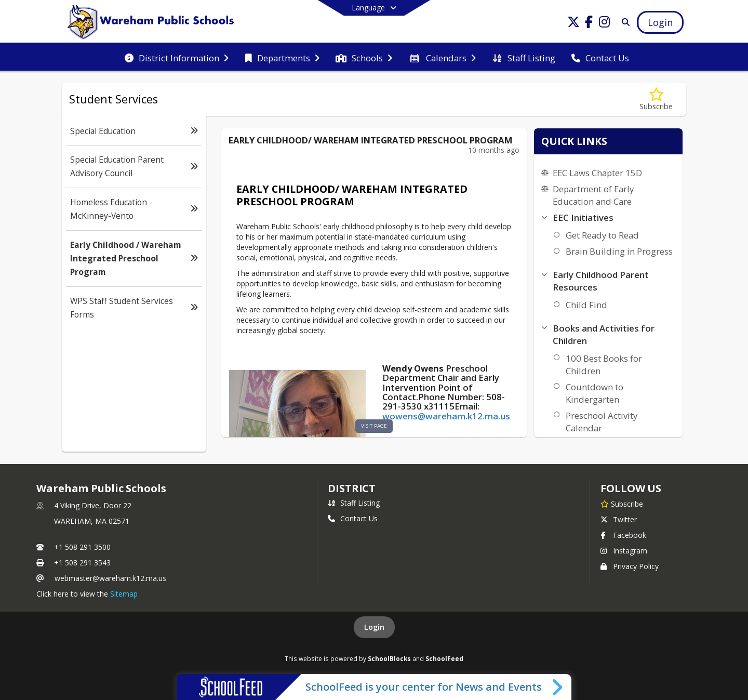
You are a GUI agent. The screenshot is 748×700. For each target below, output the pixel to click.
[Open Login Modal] (660, 22)
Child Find (586, 305)
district (352, 488)
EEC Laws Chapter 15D (597, 173)
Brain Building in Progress (619, 251)
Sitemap (124, 594)
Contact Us (353, 518)
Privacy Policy (630, 566)
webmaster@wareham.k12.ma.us (110, 578)
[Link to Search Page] (624, 22)
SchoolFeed (444, 658)
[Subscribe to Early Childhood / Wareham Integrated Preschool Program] (656, 100)
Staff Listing (354, 503)
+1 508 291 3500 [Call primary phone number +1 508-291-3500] (82, 547)
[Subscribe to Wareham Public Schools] (622, 504)
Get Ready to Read (602, 235)
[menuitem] (177, 57)
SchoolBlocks (389, 658)
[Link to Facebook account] (589, 24)
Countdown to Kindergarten (595, 393)
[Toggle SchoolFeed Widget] (558, 687)
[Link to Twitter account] (573, 24)
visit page (374, 426)
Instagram (624, 551)
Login (374, 627)
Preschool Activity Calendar (602, 422)
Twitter (619, 519)
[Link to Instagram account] (605, 24)
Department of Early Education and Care (593, 195)
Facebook (623, 535)
